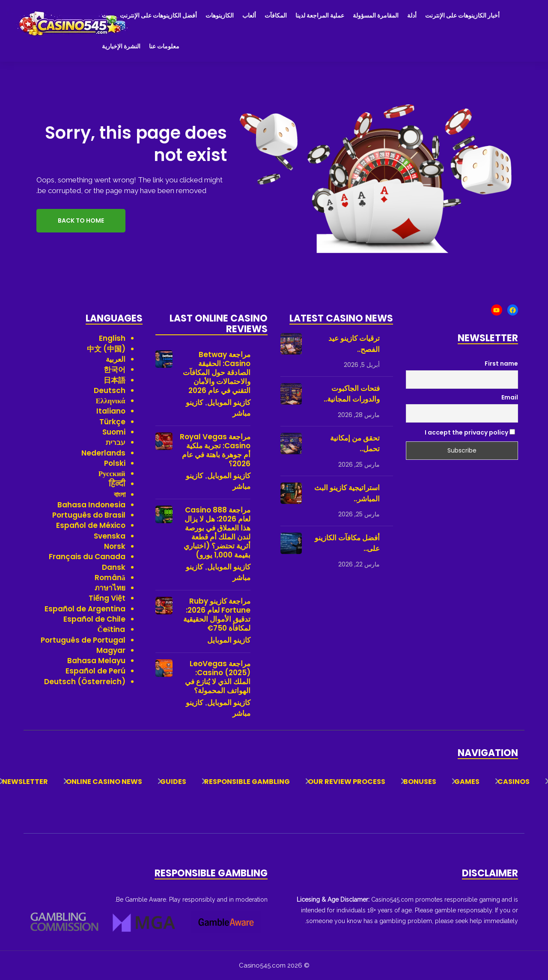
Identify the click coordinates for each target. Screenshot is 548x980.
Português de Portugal (83, 640)
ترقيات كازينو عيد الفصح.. (354, 344)
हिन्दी (117, 484)
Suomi (114, 432)
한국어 (115, 369)
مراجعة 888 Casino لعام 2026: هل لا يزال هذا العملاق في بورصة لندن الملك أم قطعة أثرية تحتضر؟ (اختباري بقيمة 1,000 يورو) (217, 533)
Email (510, 397)
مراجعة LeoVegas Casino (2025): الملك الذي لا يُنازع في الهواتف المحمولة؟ (218, 677)
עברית (116, 442)
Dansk (114, 567)
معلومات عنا (164, 46)
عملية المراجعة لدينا (320, 15)
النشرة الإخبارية (121, 46)
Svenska (110, 536)
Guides (173, 782)
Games (467, 782)
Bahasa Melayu (96, 661)
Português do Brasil (89, 515)
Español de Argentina (85, 609)
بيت (107, 15)
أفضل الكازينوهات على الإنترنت (158, 15)
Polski (115, 463)
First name (501, 363)
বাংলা (120, 494)
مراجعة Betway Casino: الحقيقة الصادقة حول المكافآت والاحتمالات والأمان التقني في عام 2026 (217, 373)
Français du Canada (87, 557)
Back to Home (81, 220)
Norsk (115, 546)
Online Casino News (104, 782)
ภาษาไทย (110, 588)
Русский (112, 474)
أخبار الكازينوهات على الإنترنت (462, 15)
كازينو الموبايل (229, 402)
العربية (116, 359)
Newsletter (25, 782)
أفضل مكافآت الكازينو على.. (347, 543)
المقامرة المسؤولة (376, 15)
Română (110, 578)
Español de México (91, 525)
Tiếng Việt (107, 598)
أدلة (412, 15)
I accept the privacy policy (470, 432)
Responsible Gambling (247, 782)
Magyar (111, 650)
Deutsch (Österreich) (85, 682)
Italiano (111, 411)
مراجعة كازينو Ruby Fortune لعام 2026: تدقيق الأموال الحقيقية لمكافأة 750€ (217, 615)
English (112, 338)
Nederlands (103, 453)
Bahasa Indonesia (91, 505)
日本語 (115, 380)
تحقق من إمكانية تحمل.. (355, 444)
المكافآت (276, 15)
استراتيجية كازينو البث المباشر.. (347, 493)
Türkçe (112, 422)
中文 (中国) (106, 349)
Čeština (112, 629)
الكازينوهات (220, 15)
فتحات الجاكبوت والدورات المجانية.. (352, 394)
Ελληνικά (111, 401)
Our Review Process (347, 782)
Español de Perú (95, 671)
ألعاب (249, 15)
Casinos (514, 782)
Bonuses (420, 782)
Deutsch (110, 390)
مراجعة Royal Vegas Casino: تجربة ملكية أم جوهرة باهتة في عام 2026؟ (215, 450)
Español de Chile (94, 619)
